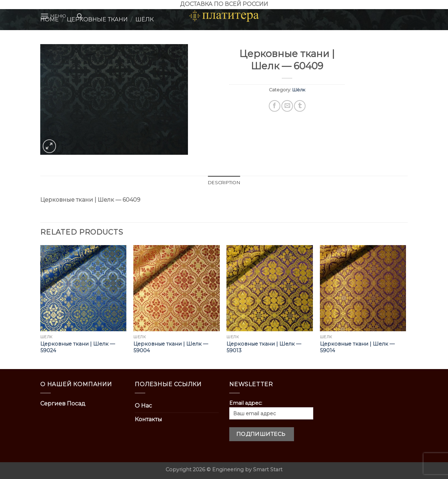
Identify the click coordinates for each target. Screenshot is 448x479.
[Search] (80, 16)
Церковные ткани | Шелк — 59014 (357, 347)
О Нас (143, 406)
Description (224, 183)
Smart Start (268, 470)
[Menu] (53, 16)
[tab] (224, 183)
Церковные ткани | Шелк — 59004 (171, 347)
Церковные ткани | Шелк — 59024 (78, 347)
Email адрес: (271, 410)
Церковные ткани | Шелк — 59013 (264, 347)
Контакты (148, 419)
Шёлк (299, 90)
